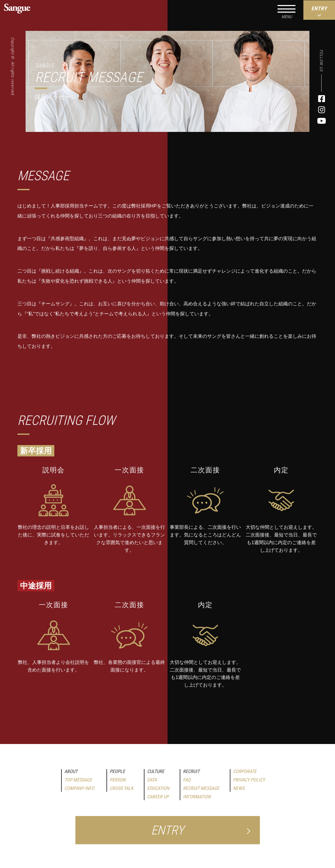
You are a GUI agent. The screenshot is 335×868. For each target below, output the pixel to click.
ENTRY (167, 830)
